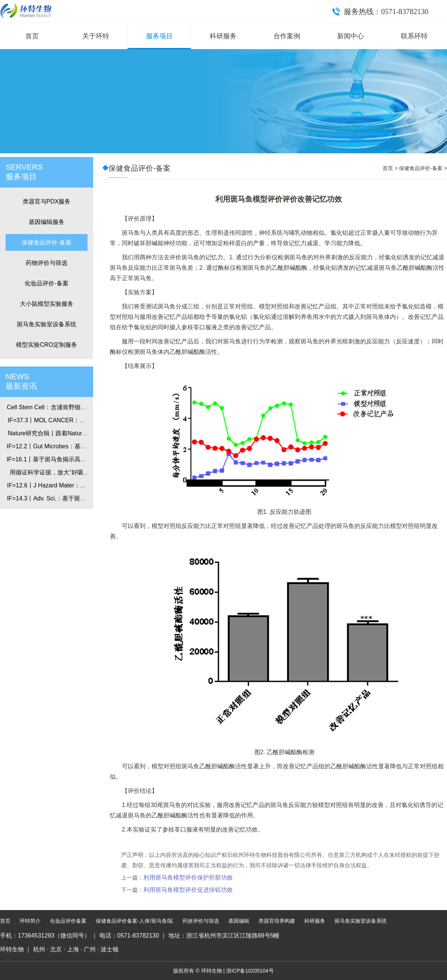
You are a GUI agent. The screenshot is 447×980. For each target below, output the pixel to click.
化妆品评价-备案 (46, 283)
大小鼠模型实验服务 (47, 304)
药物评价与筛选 (47, 263)
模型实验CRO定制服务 (47, 345)
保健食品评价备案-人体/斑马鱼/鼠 (134, 921)
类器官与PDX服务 (47, 201)
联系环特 (414, 36)
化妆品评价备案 (68, 921)
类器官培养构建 (277, 921)
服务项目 (159, 36)
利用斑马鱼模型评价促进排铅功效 (188, 890)
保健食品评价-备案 (46, 242)
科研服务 (223, 36)
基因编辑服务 (47, 222)
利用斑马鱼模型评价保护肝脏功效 (188, 877)
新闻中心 (351, 36)
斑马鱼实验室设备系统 (47, 324)
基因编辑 (239, 921)
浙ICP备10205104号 (250, 971)
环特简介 (30, 921)
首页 (32, 36)
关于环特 (96, 36)
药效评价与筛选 (201, 921)
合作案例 (287, 36)
